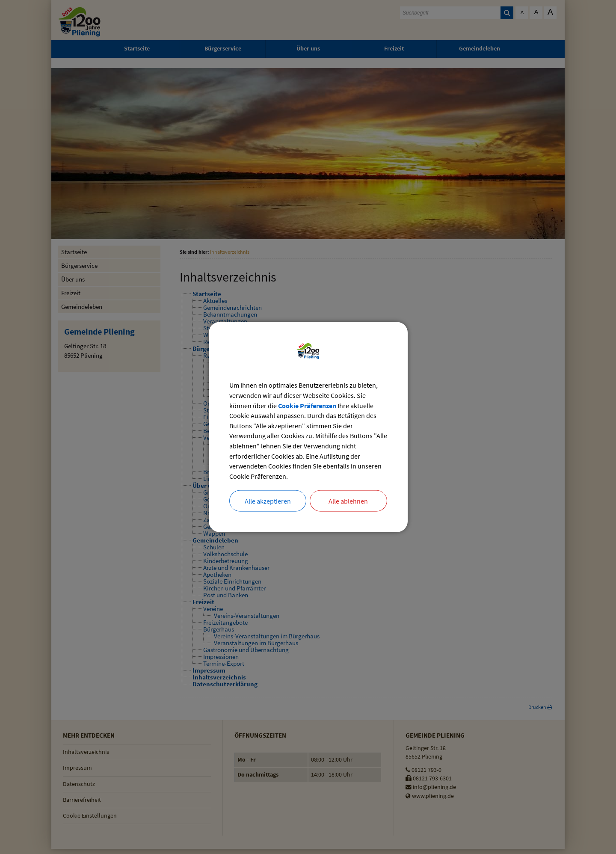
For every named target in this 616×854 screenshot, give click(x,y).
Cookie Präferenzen (307, 405)
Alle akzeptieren (268, 501)
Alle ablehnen (348, 501)
